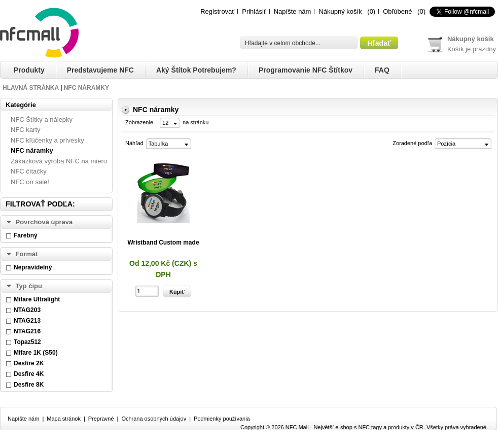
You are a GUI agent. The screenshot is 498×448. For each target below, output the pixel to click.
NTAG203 (27, 310)
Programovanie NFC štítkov (306, 70)
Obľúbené (397, 11)
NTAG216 (27, 331)
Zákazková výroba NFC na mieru (59, 161)
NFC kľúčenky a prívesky (47, 140)
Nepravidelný (33, 267)
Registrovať (217, 11)
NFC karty (26, 130)
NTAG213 (27, 321)
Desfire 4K (29, 374)
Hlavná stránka (31, 88)
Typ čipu (29, 286)
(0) (371, 11)
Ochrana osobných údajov (154, 419)
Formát (27, 254)
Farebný (26, 235)
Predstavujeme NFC (100, 70)
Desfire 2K (29, 363)
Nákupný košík (340, 11)
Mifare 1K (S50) (36, 353)
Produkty (29, 70)
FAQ (382, 70)
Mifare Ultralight (37, 299)
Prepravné (101, 419)
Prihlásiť (254, 11)
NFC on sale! (30, 182)
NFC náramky (86, 88)
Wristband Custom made (163, 243)
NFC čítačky (29, 171)
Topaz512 (27, 342)
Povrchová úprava (44, 222)
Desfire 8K (29, 385)
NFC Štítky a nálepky (42, 119)
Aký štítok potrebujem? (196, 70)
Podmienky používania (222, 419)
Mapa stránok (64, 419)
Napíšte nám (293, 11)
